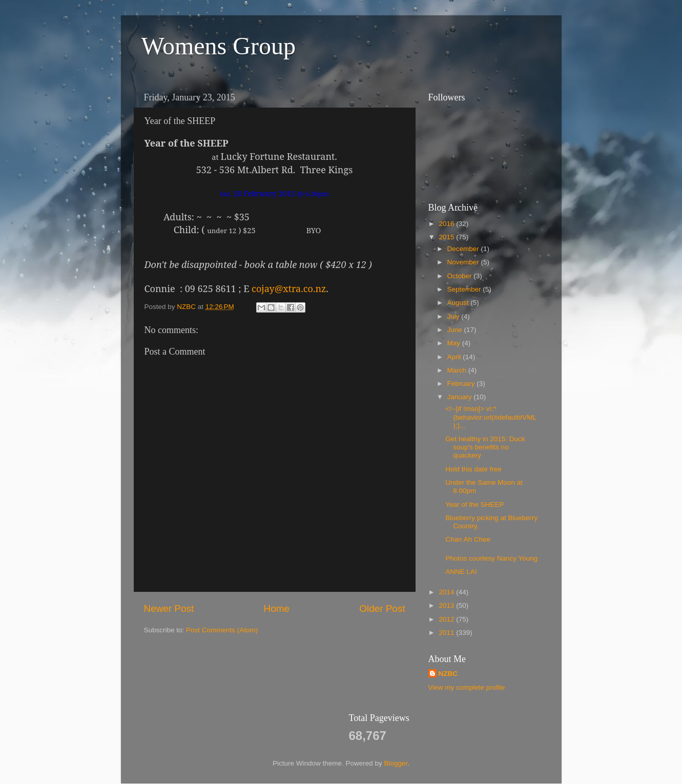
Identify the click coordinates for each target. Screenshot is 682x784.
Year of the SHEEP (474, 504)
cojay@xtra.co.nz (289, 288)
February (462, 384)
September (465, 289)
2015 (447, 237)
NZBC (448, 674)
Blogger (396, 763)
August (459, 303)
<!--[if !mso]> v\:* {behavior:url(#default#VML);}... (491, 417)
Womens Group (219, 46)
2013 (447, 605)
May (455, 343)
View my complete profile (467, 687)
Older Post (382, 608)
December (464, 249)
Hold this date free (473, 469)
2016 (447, 224)
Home (277, 608)
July (454, 316)
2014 (447, 592)
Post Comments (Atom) (222, 630)
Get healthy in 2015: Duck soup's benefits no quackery (485, 447)
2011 (447, 633)
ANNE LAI (461, 572)
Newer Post (169, 608)
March (458, 370)
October (461, 276)
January (461, 397)
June (456, 330)
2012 (447, 619)
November (464, 262)
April (455, 357)
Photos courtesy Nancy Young (491, 558)
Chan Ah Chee (468, 539)
